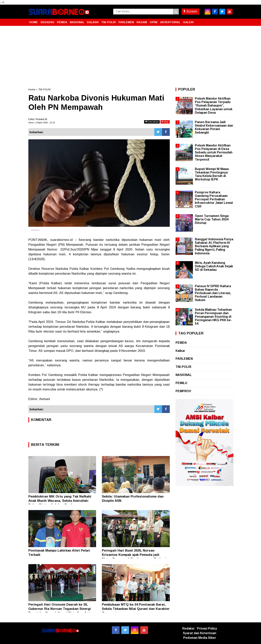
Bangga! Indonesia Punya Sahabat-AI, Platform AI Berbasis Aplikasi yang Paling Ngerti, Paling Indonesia (214, 246)
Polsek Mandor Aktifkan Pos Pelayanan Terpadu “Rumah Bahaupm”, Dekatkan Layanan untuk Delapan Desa (214, 106)
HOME (34, 22)
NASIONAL (77, 22)
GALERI (188, 22)
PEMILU (181, 383)
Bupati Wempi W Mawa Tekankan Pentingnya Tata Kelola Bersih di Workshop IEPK (212, 174)
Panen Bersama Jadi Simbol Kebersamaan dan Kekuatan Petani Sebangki (214, 127)
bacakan (152, 122)
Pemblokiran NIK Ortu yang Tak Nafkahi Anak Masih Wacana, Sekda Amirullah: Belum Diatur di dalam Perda (60, 501)
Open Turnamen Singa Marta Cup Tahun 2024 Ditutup (212, 219)
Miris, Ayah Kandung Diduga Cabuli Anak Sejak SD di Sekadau (214, 266)
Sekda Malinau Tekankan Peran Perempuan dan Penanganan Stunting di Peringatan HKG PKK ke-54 (213, 317)
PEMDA (62, 22)
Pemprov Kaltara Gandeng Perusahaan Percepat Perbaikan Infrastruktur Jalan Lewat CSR (214, 199)
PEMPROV (183, 391)
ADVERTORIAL (170, 22)
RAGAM (142, 22)
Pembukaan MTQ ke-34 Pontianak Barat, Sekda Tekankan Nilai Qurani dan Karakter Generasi (136, 609)
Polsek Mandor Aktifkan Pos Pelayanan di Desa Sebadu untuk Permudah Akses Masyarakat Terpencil (214, 152)
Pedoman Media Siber (200, 638)
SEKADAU (47, 22)
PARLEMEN (126, 22)
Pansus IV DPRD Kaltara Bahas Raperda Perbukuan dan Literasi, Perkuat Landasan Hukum (213, 293)
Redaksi (188, 628)
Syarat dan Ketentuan (200, 633)
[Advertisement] (131, 57)
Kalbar (180, 351)
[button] (229, 21)
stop (165, 122)
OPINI (154, 22)
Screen (190, 11)
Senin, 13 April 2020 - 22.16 (42, 123)
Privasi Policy (207, 628)
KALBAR (93, 22)
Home (32, 89)
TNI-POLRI (109, 22)
